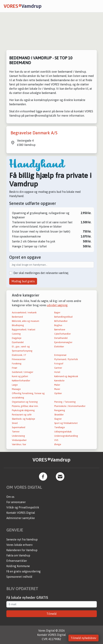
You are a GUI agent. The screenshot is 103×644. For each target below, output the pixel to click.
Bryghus (58, 325)
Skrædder (59, 415)
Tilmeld (51, 614)
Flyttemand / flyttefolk (66, 359)
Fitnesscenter (19, 359)
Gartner (58, 368)
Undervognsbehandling (66, 436)
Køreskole (59, 381)
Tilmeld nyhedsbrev (83, 638)
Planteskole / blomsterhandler (70, 406)
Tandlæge (60, 427)
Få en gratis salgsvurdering (23, 571)
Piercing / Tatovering (65, 402)
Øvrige (58, 444)
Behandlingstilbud (63, 317)
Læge (15, 385)
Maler (57, 385)
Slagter (58, 419)
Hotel (57, 372)
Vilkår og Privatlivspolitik (23, 507)
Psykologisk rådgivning (23, 410)
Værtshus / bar (19, 444)
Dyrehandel (18, 342)
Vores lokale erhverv (20, 545)
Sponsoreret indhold (19, 577)
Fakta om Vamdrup (18, 555)
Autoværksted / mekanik (24, 313)
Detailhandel (61, 338)
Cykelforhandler (62, 334)
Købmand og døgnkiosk (66, 376)
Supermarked (19, 427)
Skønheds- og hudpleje (23, 419)
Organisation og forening (25, 402)
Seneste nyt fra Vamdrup (22, 539)
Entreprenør (60, 355)
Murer (57, 389)
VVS (56, 440)
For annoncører (16, 502)
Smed (15, 423)
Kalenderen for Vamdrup (22, 550)
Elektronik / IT (19, 355)
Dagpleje (17, 338)
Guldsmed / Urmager (23, 372)
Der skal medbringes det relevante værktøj (41, 273)
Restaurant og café (22, 415)
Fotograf (59, 364)
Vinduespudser (19, 440)
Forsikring (17, 364)
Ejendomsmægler (63, 342)
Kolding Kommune (18, 566)
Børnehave (60, 330)
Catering (16, 334)
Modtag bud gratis (23, 281)
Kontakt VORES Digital (21, 513)
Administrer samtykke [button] (21, 518)
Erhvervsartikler (17, 561)
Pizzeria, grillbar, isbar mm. (25, 406)
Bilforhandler (61, 321)
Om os (10, 497)
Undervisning (18, 436)
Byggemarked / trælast (24, 330)
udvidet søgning (57, 305)
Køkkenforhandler (21, 381)
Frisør (15, 368)
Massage (16, 389)
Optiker (58, 393)
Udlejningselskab (63, 432)
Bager (57, 313)
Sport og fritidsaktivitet (66, 423)
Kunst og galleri (20, 376)
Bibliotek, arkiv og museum (26, 321)
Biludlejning (18, 325)
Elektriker (59, 347)
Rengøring (60, 410)
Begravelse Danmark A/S (34, 133)
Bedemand (17, 317)
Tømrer (16, 432)
